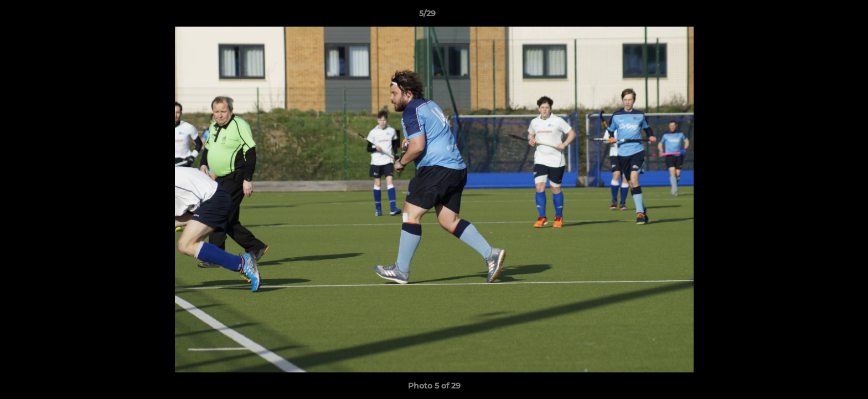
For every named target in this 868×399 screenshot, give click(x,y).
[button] (821, 16)
